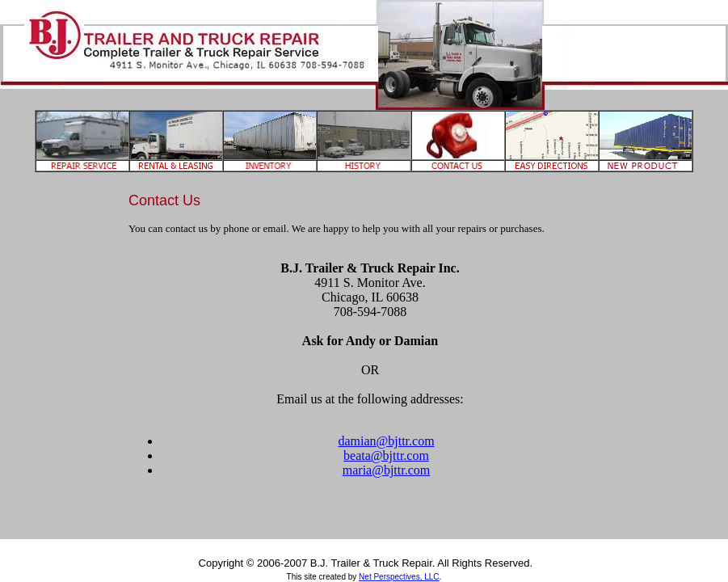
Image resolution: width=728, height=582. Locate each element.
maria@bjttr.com (386, 470)
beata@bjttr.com (386, 455)
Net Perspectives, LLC (399, 577)
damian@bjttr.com (386, 441)
